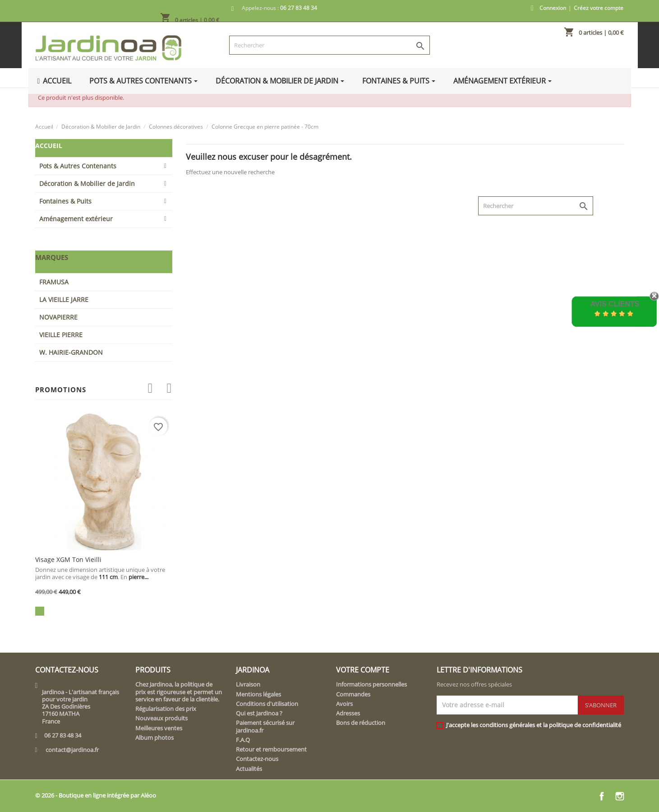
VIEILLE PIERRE (61, 335)
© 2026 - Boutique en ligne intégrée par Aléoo (96, 795)
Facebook (602, 796)
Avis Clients (615, 304)
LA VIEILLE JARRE (64, 299)
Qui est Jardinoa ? (259, 713)
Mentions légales (258, 694)
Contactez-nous (257, 759)
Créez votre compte (599, 8)
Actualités (249, 769)
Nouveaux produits (161, 718)
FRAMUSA (54, 282)
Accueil (49, 146)
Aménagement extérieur (76, 219)
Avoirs (344, 704)
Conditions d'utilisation (267, 704)
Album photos (154, 738)
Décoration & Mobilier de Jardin (87, 183)
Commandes (353, 694)
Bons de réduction (361, 723)
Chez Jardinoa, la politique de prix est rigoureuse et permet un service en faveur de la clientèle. (179, 692)
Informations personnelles (371, 684)
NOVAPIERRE (58, 317)
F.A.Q (243, 740)
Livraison (248, 684)
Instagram (620, 796)
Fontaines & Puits (65, 201)
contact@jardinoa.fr (72, 750)
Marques (52, 257)
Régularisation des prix (166, 709)
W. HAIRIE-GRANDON (71, 352)
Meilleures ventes (159, 728)
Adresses (348, 713)
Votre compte (363, 670)
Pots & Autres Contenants (78, 166)
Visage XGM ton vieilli (68, 559)
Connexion (553, 8)
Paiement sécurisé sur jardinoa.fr (265, 726)
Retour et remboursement (271, 749)
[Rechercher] (329, 45)
